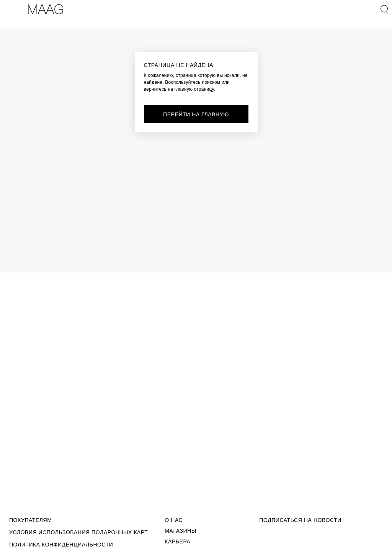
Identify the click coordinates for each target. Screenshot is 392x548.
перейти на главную (196, 114)
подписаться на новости (300, 520)
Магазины (180, 531)
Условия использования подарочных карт (78, 532)
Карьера (177, 541)
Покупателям (30, 520)
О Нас (174, 520)
